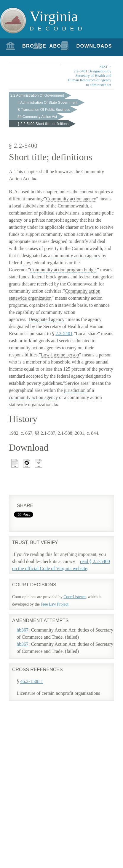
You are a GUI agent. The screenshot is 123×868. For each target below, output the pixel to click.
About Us (52, 48)
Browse (25, 46)
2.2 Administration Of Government (37, 95)
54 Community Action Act (37, 117)
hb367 (23, 630)
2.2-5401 (64, 334)
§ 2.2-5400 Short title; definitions (43, 124)
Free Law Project (55, 604)
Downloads (79, 46)
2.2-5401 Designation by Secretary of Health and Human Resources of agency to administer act (88, 76)
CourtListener (75, 597)
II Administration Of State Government (47, 103)
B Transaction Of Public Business (44, 110)
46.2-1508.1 (32, 681)
